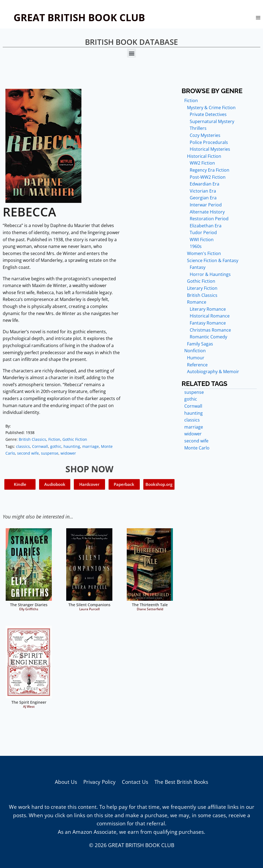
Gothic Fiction (75, 439)
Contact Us (135, 782)
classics (23, 446)
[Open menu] (258, 18)
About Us (66, 782)
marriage (91, 446)
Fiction (54, 439)
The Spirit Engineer (29, 702)
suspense (50, 453)
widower (68, 453)
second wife (28, 453)
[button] (131, 53)
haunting (72, 446)
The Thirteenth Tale (150, 605)
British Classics (32, 439)
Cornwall (40, 446)
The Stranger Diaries (29, 605)
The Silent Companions (89, 605)
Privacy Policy (99, 782)
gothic (56, 446)
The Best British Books (181, 782)
